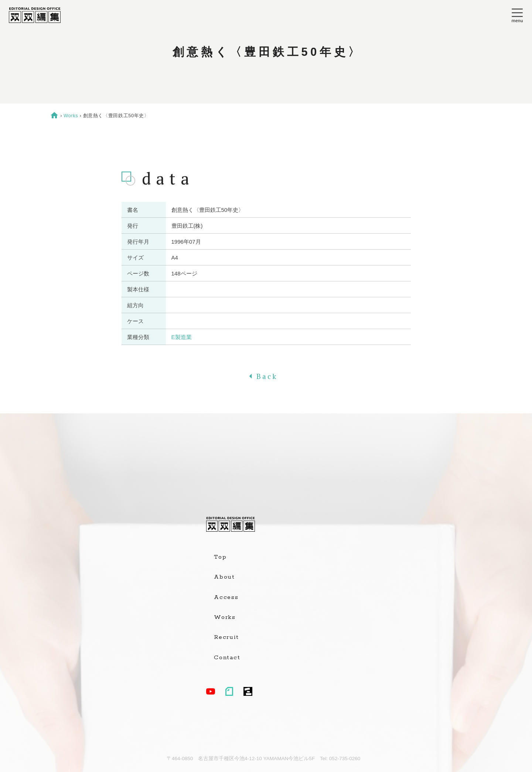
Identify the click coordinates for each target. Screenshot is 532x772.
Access (226, 597)
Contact (227, 658)
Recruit (226, 637)
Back (266, 376)
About (224, 577)
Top (220, 557)
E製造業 (182, 337)
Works (71, 116)
